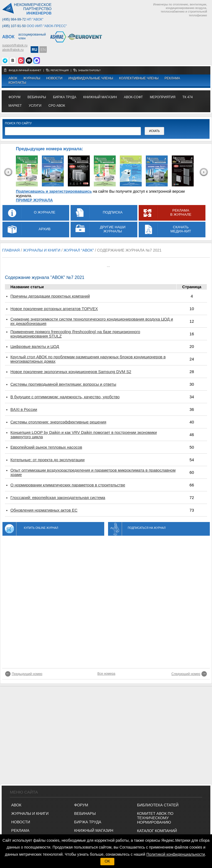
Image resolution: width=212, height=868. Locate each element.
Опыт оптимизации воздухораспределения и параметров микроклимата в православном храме (93, 472)
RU (34, 50)
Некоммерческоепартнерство (33, 9)
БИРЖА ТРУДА (88, 822)
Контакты (17, 83)
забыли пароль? (89, 70)
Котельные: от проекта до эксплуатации (47, 460)
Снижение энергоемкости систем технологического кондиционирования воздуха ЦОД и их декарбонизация (92, 321)
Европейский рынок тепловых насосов (46, 447)
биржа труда (65, 97)
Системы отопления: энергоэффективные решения (58, 422)
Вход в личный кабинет (25, 70)
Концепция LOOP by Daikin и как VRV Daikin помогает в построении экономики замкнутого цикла (84, 435)
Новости (54, 78)
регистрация (60, 70)
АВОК (13, 78)
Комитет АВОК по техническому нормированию (155, 818)
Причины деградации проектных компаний (50, 296)
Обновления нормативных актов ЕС (44, 510)
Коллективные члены (139, 78)
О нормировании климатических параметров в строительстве (68, 485)
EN (43, 50)
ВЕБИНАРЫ (85, 814)
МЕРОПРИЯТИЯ (163, 97)
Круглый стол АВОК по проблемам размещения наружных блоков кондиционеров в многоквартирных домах (88, 359)
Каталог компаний (157, 831)
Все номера (106, 674)
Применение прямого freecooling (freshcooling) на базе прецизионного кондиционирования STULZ (75, 334)
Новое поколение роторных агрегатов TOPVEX (54, 309)
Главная (11, 250)
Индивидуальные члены (91, 78)
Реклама (172, 78)
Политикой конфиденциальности (176, 854)
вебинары (37, 97)
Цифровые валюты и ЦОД (35, 347)
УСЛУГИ (35, 106)
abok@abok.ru (13, 50)
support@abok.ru (15, 45)
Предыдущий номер (27, 674)
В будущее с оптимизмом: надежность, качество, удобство (65, 397)
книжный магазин (100, 97)
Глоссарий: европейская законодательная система (58, 498)
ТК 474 (188, 97)
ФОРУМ (14, 97)
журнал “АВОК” (79, 250)
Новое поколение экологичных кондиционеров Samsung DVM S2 (71, 372)
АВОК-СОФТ (133, 97)
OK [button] (107, 861)
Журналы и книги (30, 814)
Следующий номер (186, 674)
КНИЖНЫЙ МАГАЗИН (94, 830)
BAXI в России (24, 410)
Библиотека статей (158, 805)
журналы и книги (42, 250)
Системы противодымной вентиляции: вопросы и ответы (63, 384)
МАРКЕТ (15, 106)
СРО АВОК (57, 106)
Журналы (32, 78)
